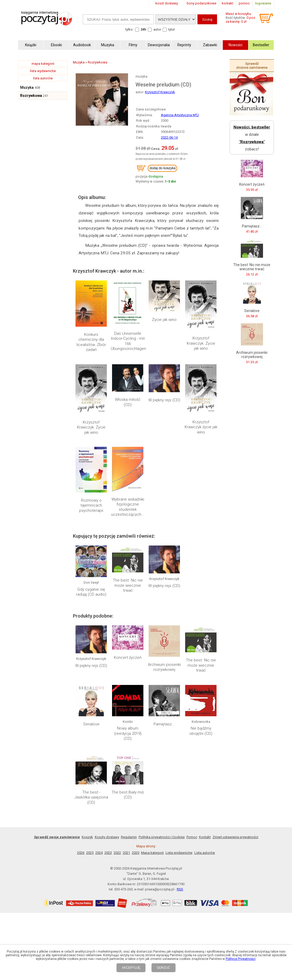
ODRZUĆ (163, 968)
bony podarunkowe (202, 3)
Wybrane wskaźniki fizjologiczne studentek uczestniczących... (128, 507)
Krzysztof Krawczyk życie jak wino (201, 427)
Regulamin (129, 837)
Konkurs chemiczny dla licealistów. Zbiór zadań (91, 342)
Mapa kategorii (152, 853)
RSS (180, 889)
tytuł (171, 29)
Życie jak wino (164, 320)
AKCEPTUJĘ (131, 968)
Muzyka (27, 87)
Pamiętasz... (164, 724)
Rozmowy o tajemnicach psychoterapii (91, 505)
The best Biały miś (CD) (128, 795)
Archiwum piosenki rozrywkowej (164, 667)
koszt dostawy (167, 3)
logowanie (263, 3)
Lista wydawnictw (179, 853)
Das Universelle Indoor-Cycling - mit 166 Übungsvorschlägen (128, 341)
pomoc (244, 3)
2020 (136, 853)
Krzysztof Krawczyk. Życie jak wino (201, 343)
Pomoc (192, 837)
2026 (81, 853)
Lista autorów (205, 853)
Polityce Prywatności (241, 959)
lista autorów (43, 78)
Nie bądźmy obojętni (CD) (201, 731)
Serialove (91, 724)
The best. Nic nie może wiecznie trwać (128, 585)
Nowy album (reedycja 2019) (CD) (128, 733)
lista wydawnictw (43, 71)
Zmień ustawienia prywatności (235, 837)
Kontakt (205, 837)
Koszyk (87, 837)
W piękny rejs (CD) (164, 400)
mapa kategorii (43, 64)
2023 (108, 853)
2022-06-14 (169, 137)
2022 (117, 853)
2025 (90, 853)
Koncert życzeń (128, 658)
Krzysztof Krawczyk (160, 92)
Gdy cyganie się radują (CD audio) (91, 592)
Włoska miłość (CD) (128, 402)
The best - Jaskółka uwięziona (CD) (91, 797)
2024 (99, 853)
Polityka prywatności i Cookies (162, 837)
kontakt (227, 3)
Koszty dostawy (107, 837)
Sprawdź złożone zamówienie (252, 66)
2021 (126, 853)
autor (157, 29)
